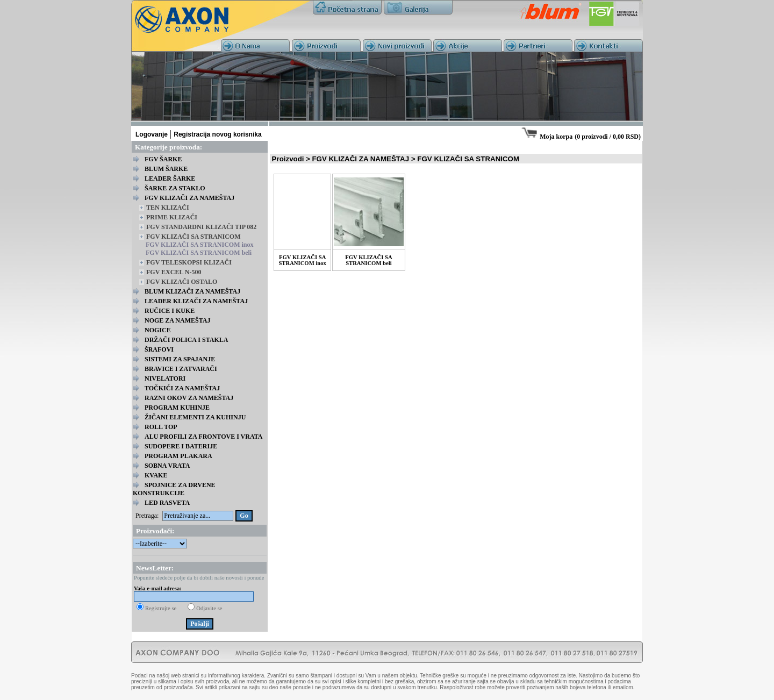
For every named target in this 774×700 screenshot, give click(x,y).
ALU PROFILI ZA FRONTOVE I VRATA (203, 437)
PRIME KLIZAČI (172, 217)
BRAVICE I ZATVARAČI (181, 369)
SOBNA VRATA (167, 466)
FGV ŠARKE (163, 159)
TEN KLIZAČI (168, 208)
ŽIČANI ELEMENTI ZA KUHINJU (195, 417)
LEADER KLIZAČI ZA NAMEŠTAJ (196, 301)
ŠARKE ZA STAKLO (175, 188)
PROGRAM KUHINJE (177, 408)
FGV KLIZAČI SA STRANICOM (193, 237)
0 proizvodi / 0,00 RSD (608, 137)
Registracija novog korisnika (217, 134)
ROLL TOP (161, 427)
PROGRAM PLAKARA (178, 456)
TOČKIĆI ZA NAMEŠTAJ (182, 388)
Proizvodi (288, 159)
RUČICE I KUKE (170, 311)
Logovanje (152, 134)
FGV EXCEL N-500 (174, 272)
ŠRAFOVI (159, 349)
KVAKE (156, 475)
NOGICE (158, 330)
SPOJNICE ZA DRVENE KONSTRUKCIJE (174, 489)
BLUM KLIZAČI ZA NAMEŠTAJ (192, 291)
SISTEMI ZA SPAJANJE (180, 359)
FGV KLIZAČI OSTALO (182, 282)
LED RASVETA (167, 503)
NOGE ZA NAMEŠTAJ (177, 320)
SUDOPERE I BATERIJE (181, 446)
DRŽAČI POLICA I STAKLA (186, 340)
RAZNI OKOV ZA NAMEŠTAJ (189, 398)
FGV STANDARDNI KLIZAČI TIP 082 (201, 227)
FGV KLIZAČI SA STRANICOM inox (199, 245)
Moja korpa (556, 137)
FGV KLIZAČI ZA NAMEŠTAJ (189, 198)
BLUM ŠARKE (166, 169)
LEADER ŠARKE (170, 178)
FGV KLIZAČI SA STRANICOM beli (199, 253)
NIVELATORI (165, 378)
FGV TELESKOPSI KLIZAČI (189, 262)
